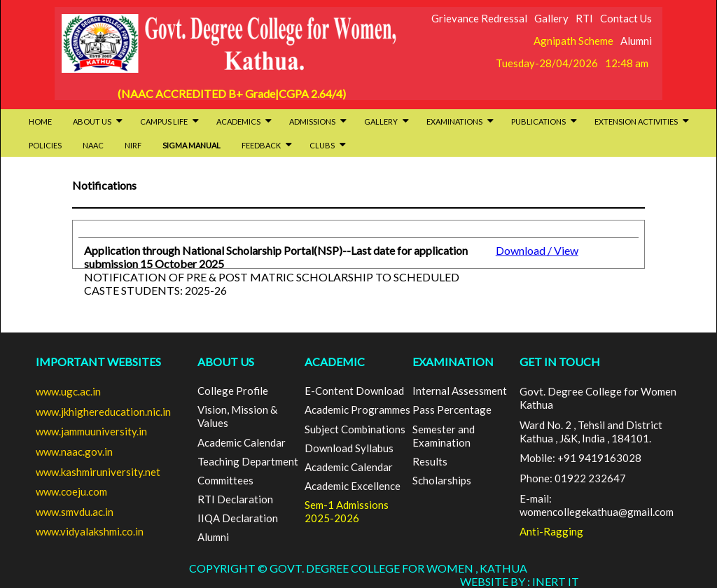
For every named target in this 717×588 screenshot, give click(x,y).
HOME (40, 121)
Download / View (537, 250)
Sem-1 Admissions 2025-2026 (347, 511)
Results (430, 461)
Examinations (460, 121)
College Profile (233, 391)
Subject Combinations (355, 429)
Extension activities (642, 121)
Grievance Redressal (479, 18)
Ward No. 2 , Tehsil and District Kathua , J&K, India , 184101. (591, 432)
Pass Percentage (452, 409)
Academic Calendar (242, 442)
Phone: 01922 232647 (573, 478)
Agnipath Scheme (573, 41)
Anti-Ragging (551, 531)
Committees (225, 480)
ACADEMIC (335, 362)
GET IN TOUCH (560, 362)
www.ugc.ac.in (68, 391)
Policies (45, 145)
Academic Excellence (353, 486)
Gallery (551, 18)
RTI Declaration (235, 499)
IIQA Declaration (238, 518)
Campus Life (169, 121)
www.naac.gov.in (74, 451)
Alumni (636, 41)
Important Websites (98, 362)
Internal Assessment (460, 391)
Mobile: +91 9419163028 (580, 458)
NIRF (133, 145)
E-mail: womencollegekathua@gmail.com (597, 505)
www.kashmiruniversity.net (98, 472)
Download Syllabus (349, 448)
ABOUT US (226, 362)
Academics (244, 121)
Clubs (328, 145)
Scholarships (442, 480)
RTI (584, 18)
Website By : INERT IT (520, 581)
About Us (98, 121)
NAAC (93, 145)
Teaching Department (248, 461)
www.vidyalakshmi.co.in (90, 531)
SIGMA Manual (192, 145)
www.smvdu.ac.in (75, 512)
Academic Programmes (357, 409)
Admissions (318, 121)
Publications (544, 121)
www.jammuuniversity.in (91, 431)
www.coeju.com (71, 491)
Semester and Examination (444, 436)
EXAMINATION (453, 362)
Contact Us (626, 18)
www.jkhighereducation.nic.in (103, 412)
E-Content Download (354, 391)
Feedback (267, 145)
